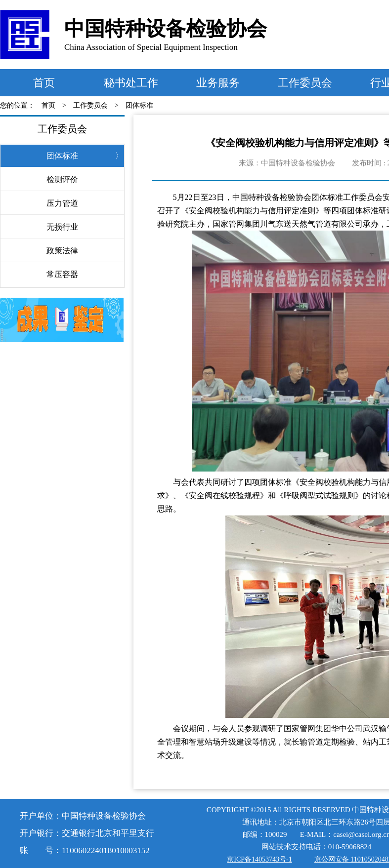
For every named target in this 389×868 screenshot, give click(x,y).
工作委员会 (305, 83)
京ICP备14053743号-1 (259, 859)
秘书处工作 (131, 83)
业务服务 (218, 83)
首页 (44, 83)
